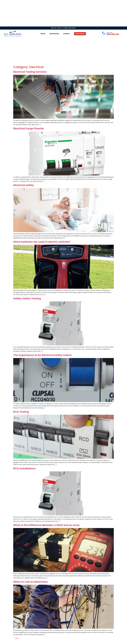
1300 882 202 (113, 34)
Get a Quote (80, 34)
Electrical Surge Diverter (29, 128)
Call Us (109, 33)
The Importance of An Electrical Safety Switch (42, 355)
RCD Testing (21, 412)
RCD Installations (24, 468)
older (16, 638)
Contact (66, 34)
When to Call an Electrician (31, 582)
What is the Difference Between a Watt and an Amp (46, 525)
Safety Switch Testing (27, 298)
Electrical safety (24, 185)
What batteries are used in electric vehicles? (42, 242)
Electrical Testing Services (30, 72)
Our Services (54, 34)
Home (43, 34)
